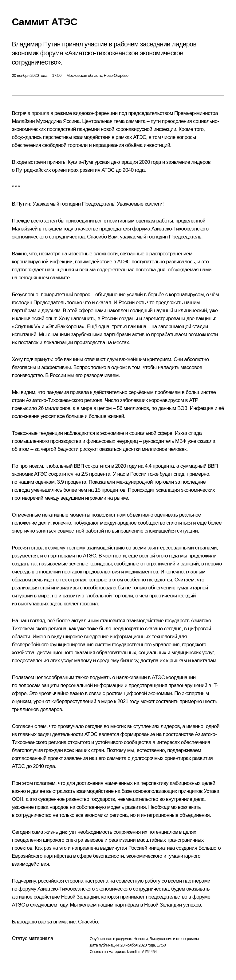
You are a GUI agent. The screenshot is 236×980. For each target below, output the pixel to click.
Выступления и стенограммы (174, 939)
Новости (140, 939)
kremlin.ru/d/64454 (142, 952)
